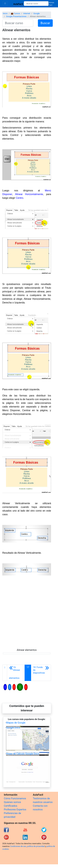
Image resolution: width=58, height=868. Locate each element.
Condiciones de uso (18, 846)
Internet (27, 13)
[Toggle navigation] (5, 3)
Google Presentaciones (16, 16)
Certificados (11, 806)
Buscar (45, 23)
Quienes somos (12, 802)
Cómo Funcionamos (15, 798)
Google (37, 13)
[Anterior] (16, 673)
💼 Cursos (15, 13)
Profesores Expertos (15, 810)
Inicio (5, 13)
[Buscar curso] (36, 4)
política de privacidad (36, 846)
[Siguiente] (41, 673)
